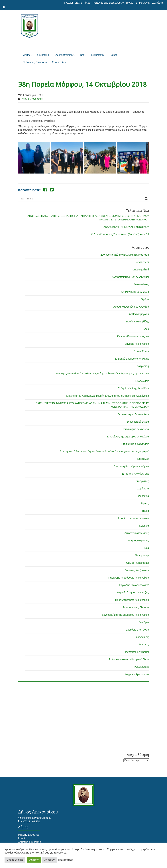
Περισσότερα (66, 860)
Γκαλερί (69, 3)
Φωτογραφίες (35, 99)
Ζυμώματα (143, 489)
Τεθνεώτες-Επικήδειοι (35, 62)
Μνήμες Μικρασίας (138, 541)
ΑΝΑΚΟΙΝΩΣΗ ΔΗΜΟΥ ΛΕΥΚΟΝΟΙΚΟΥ (126, 227)
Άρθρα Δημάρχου (139, 314)
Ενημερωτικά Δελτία (138, 422)
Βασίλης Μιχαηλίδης (138, 322)
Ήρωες (113, 55)
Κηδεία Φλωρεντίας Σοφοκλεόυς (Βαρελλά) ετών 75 (120, 234)
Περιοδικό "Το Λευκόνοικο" (134, 585)
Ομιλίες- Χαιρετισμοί (138, 563)
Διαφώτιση (143, 366)
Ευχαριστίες (142, 481)
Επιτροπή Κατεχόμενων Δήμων (131, 466)
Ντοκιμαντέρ (142, 555)
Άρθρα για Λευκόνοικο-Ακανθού (131, 307)
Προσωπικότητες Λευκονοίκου (132, 600)
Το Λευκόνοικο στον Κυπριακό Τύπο (129, 659)
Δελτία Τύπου (83, 3)
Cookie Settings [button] (15, 860)
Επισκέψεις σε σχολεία (136, 429)
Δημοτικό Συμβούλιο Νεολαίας (132, 359)
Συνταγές (144, 644)
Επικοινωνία (143, 3)
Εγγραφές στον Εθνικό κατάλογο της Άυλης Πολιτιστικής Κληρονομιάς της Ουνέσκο (102, 374)
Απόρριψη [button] (50, 860)
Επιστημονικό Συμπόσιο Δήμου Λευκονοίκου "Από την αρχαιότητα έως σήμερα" (104, 451)
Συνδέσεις (158, 3)
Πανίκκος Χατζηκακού (137, 570)
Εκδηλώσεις (98, 55)
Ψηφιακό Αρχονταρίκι (137, 674)
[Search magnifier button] (146, 199)
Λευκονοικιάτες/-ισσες (137, 533)
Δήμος (28, 55)
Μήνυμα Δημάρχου (29, 835)
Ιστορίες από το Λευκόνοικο (133, 518)
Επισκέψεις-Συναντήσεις (135, 444)
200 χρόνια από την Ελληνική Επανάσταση (125, 255)
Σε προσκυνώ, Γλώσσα (136, 607)
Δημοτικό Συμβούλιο (30, 842)
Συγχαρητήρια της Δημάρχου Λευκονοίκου (125, 615)
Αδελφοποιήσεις (66, 55)
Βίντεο (130, 3)
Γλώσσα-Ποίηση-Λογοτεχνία (133, 336)
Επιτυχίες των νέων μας (135, 474)
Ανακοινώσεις (141, 284)
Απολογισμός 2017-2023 (135, 292)
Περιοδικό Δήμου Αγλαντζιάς (133, 592)
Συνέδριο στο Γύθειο (137, 630)
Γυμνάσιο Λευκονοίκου (136, 344)
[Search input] (82, 199)
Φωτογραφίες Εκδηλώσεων (108, 3)
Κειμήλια (144, 526)
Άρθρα (145, 299)
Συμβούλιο (44, 55)
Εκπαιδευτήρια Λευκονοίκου (133, 414)
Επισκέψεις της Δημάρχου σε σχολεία (128, 437)
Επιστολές (143, 459)
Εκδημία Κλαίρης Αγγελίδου (133, 388)
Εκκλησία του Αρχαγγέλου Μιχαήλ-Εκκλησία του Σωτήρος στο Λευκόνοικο (108, 396)
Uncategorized (141, 270)
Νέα (83, 55)
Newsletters (142, 262)
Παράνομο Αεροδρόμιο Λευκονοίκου (129, 578)
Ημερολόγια (142, 496)
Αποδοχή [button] (34, 860)
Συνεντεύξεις (59, 62)
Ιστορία (145, 511)
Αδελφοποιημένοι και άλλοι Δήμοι (130, 277)
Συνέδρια (144, 622)
